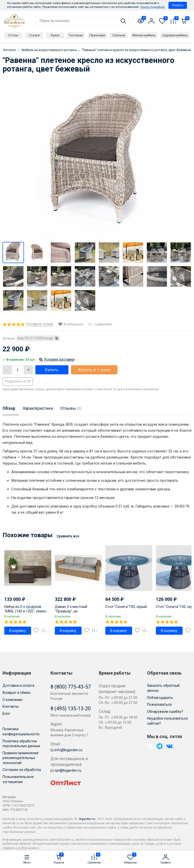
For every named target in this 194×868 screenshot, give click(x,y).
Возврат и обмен (17, 693)
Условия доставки (59, 359)
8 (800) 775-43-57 (71, 687)
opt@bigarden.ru (66, 770)
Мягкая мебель (144, 35)
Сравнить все (68, 536)
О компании (12, 700)
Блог (6, 714)
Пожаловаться (159, 704)
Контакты (11, 706)
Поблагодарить (160, 698)
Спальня (119, 35)
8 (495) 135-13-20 (71, 709)
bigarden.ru (87, 819)
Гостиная (76, 35)
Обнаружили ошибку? (165, 712)
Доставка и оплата (18, 686)
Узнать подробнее (152, 7)
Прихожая (97, 35)
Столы (13, 35)
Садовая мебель (175, 35)
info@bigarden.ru (66, 750)
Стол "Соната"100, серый (126, 607)
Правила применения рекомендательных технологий (20, 758)
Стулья (34, 35)
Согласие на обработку (22, 770)
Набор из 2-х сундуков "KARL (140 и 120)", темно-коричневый (26, 611)
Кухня (55, 35)
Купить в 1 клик (94, 370)
